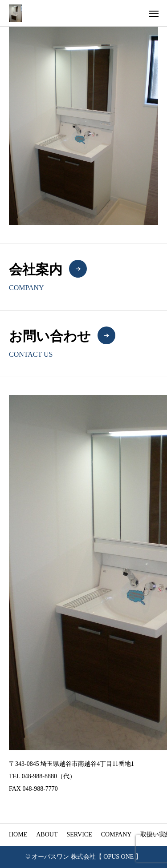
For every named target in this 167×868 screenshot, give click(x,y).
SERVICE (79, 834)
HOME (18, 834)
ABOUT (47, 834)
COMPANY (116, 834)
